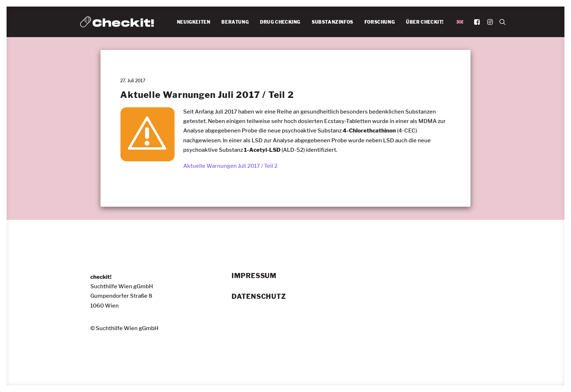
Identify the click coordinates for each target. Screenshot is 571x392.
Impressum (254, 276)
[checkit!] (117, 22)
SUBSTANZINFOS (332, 22)
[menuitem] (194, 22)
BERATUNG (235, 22)
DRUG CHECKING (280, 22)
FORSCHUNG (380, 22)
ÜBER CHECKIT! (425, 22)
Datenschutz (259, 297)
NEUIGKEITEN (194, 22)
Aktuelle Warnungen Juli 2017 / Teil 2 (230, 166)
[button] (478, 22)
